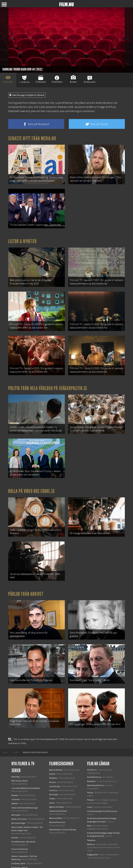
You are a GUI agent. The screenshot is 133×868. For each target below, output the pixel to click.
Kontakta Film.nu (94, 768)
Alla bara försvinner (57, 814)
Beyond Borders (56, 761)
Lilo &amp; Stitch (18, 855)
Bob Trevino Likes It (20, 772)
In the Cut (53, 782)
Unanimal (16, 791)
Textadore (91, 831)
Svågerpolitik (93, 846)
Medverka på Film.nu (96, 777)
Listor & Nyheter (22, 240)
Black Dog (15, 768)
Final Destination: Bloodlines (23, 833)
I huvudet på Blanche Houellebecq (26, 779)
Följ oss (90, 784)
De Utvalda (54, 786)
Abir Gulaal (16, 806)
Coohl (90, 798)
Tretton (52, 790)
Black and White (56, 810)
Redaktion (91, 772)
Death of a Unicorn (19, 810)
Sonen (52, 794)
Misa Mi (52, 765)
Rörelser (15, 787)
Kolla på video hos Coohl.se (32, 486)
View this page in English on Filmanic (27, 95)
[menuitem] (5, 744)
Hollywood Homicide (58, 802)
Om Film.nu (92, 761)
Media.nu (91, 836)
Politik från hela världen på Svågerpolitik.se (48, 385)
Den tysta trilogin (18, 814)
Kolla (89, 817)
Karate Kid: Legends (20, 859)
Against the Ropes (57, 798)
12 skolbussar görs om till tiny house (102, 803)
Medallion (53, 769)
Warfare (15, 795)
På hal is (53, 773)
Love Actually (55, 778)
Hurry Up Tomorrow (20, 840)
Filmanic (91, 791)
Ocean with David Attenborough (25, 799)
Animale (15, 829)
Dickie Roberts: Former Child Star (63, 821)
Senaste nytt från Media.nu (32, 138)
